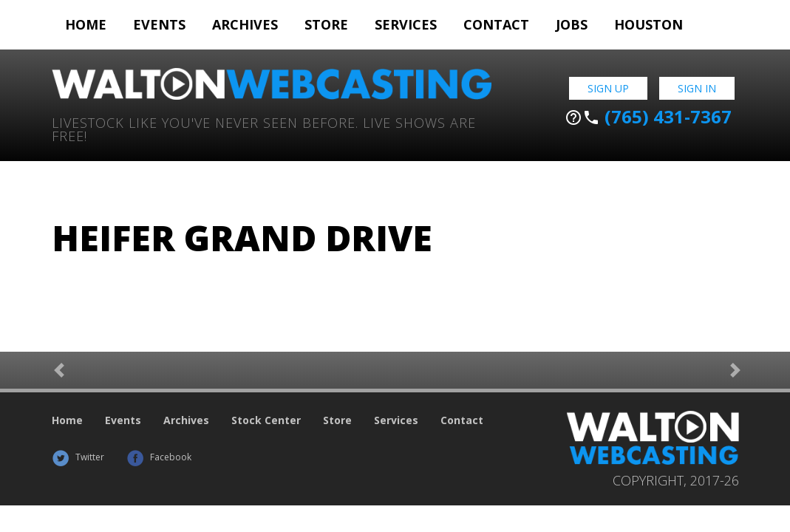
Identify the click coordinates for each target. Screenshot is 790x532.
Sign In (697, 88)
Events (159, 24)
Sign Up (608, 88)
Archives (245, 24)
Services (406, 24)
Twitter (78, 457)
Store (326, 24)
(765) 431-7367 (648, 117)
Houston (648, 24)
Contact (496, 24)
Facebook (159, 457)
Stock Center (266, 420)
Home (86, 24)
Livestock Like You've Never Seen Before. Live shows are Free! (264, 128)
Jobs (572, 24)
